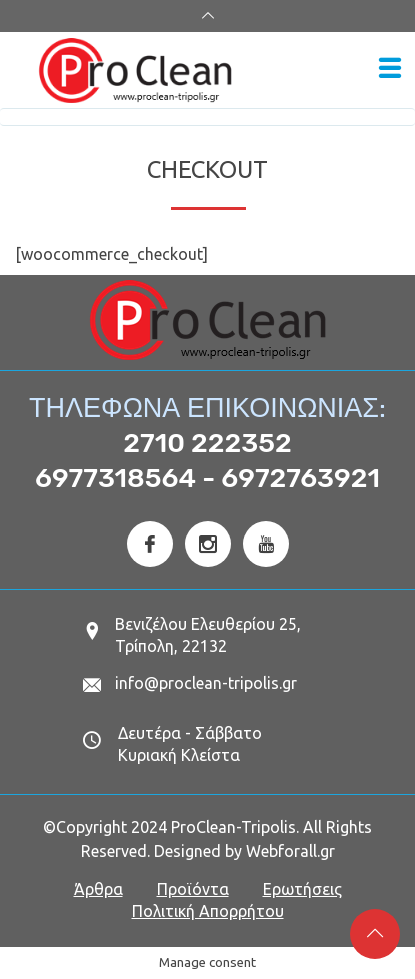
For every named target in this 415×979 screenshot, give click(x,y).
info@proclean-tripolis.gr (206, 683)
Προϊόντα (193, 889)
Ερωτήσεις (302, 889)
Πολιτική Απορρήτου (208, 911)
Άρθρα (98, 889)
